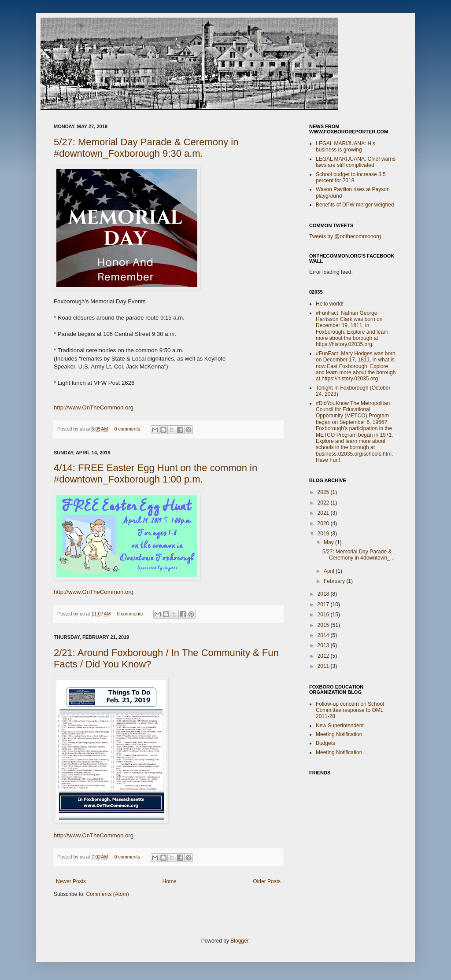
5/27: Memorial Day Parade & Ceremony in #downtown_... (359, 555)
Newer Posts (71, 881)
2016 (324, 615)
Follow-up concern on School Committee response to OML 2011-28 (350, 710)
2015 (324, 625)
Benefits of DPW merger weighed (355, 205)
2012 (324, 656)
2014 (324, 635)
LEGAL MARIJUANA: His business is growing (346, 147)
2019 (324, 534)
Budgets (325, 743)
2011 (324, 666)
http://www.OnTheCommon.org (94, 407)
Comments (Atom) (107, 894)
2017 (324, 604)
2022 (324, 503)
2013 (324, 645)
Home (170, 881)
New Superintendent (340, 726)
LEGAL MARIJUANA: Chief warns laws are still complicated (356, 162)
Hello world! (330, 304)
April (330, 571)
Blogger (239, 941)
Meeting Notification (339, 734)
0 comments (127, 429)
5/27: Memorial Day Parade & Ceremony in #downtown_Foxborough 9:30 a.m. (146, 148)
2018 (324, 594)
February (335, 581)
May (329, 542)
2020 (324, 523)
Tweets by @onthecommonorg (345, 236)
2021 (324, 513)
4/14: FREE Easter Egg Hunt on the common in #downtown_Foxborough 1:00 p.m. (155, 473)
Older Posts (267, 881)
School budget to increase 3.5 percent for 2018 (351, 177)
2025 (324, 492)
